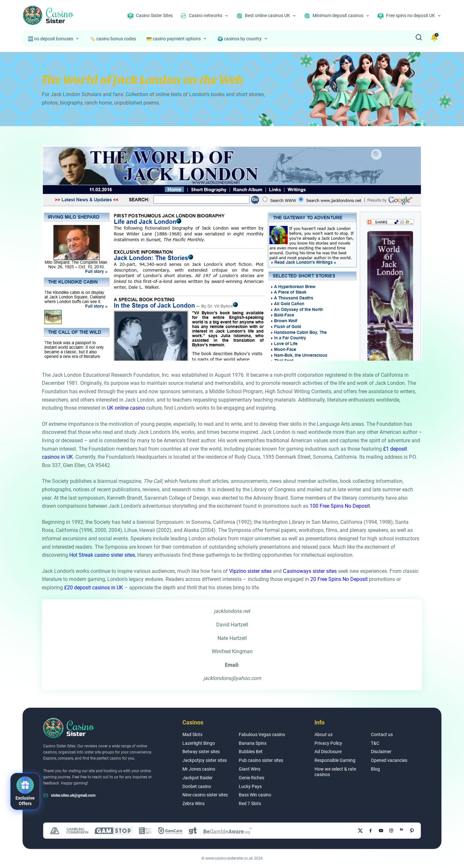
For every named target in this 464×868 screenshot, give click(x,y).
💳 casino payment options (174, 39)
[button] (25, 791)
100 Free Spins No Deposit (340, 506)
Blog (375, 769)
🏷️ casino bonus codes (113, 39)
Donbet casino (197, 786)
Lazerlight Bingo (199, 743)
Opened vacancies (389, 760)
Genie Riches (251, 778)
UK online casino (126, 408)
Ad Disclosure (328, 752)
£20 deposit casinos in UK (94, 588)
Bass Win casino (255, 795)
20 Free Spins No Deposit (339, 579)
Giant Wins (250, 769)
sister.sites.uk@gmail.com (73, 795)
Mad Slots (192, 734)
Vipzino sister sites (250, 571)
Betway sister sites (201, 752)
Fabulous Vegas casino (262, 734)
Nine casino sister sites (205, 795)
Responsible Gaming (335, 760)
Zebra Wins (193, 803)
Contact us (382, 734)
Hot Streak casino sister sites (102, 555)
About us (324, 734)
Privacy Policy (328, 743)
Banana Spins (253, 743)
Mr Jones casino (199, 769)
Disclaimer (381, 752)
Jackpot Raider (198, 778)
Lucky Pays (250, 786)
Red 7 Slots (250, 803)
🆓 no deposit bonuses (50, 39)
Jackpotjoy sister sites (205, 760)
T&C (375, 743)
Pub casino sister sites (261, 760)
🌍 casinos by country (240, 39)
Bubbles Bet (251, 752)
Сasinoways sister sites (310, 571)
